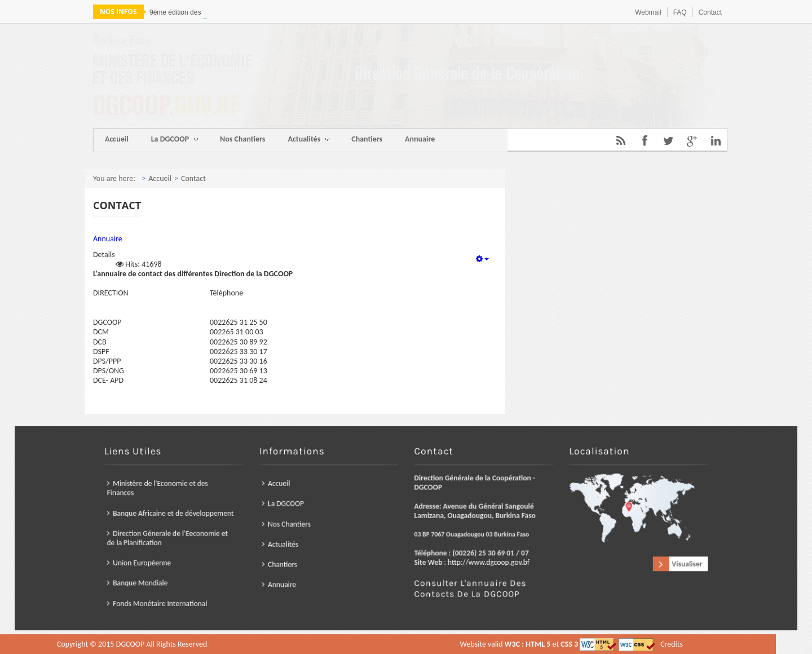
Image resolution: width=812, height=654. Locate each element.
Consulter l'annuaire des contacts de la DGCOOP (454, 573)
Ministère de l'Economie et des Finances (221, 499)
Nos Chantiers (242, 139)
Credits (422, 644)
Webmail (648, 12)
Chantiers (367, 139)
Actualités (309, 140)
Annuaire (420, 139)
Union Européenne (209, 554)
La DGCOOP (175, 140)
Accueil (117, 139)
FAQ (680, 12)
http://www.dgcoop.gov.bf (467, 554)
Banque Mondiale (208, 569)
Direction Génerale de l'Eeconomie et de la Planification (228, 536)
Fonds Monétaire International (223, 584)
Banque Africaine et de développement (233, 517)
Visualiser (615, 555)
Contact (710, 12)
